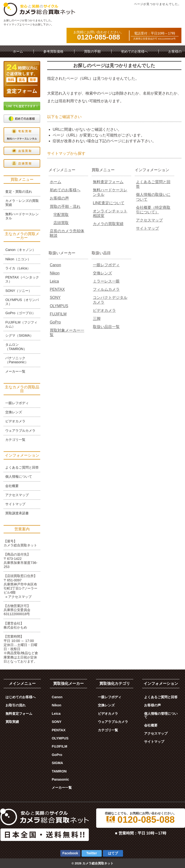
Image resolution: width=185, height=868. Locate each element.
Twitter (92, 853)
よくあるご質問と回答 (22, 467)
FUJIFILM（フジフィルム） (21, 324)
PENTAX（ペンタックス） (22, 279)
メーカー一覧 (15, 371)
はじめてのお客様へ (21, 697)
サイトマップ (147, 228)
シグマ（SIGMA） (19, 335)
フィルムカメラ (106, 289)
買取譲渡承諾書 (17, 513)
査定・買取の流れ (19, 192)
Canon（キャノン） (20, 250)
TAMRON (59, 771)
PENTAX (57, 289)
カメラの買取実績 (108, 224)
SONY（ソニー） (19, 291)
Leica (54, 281)
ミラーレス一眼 (106, 281)
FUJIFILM (58, 314)
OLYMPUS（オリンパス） (22, 302)
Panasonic (60, 779)
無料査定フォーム (108, 182)
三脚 (97, 319)
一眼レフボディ (106, 265)
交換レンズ (102, 273)
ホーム (18, 51)
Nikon (55, 273)
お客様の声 (59, 198)
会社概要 (12, 486)
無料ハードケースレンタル (22, 216)
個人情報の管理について (161, 715)
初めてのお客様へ (135, 51)
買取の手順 (92, 51)
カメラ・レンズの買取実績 (22, 203)
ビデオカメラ (104, 310)
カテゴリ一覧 (15, 440)
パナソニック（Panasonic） (17, 360)
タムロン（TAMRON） (16, 347)
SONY (55, 298)
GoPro (55, 322)
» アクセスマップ (18, 597)
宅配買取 (61, 215)
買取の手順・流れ (65, 207)
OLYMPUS (59, 306)
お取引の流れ (16, 705)
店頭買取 (61, 223)
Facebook (70, 853)
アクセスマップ (149, 220)
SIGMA (57, 763)
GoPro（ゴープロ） (20, 313)
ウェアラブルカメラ (20, 431)
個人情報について (19, 477)
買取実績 (12, 722)
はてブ (113, 853)
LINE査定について (109, 203)
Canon (55, 265)
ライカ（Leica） (18, 268)
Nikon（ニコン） (18, 259)
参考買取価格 (53, 51)
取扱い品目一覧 (106, 327)
